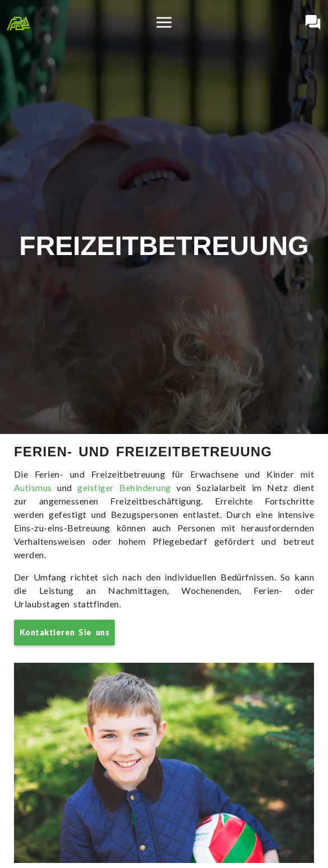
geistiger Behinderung (124, 487)
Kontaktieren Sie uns (64, 632)
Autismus (33, 487)
